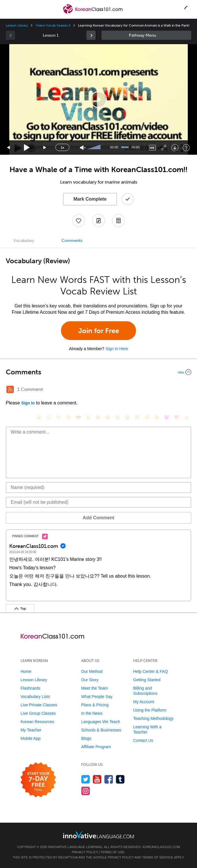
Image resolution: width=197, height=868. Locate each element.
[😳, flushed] (49, 417)
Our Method (92, 671)
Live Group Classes (38, 713)
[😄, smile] (39, 417)
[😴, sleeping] (147, 417)
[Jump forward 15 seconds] (45, 148)
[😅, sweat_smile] (108, 417)
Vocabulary (24, 241)
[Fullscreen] (164, 148)
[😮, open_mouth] (157, 417)
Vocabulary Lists (35, 697)
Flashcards (30, 688)
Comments (72, 241)
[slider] (95, 148)
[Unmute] (83, 148)
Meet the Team (94, 688)
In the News (92, 713)
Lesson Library (17, 25)
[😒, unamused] (68, 417)
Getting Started (147, 680)
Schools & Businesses (101, 730)
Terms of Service (158, 857)
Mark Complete (90, 199)
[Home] (93, 13)
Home (26, 671)
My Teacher (31, 730)
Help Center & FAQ (150, 671)
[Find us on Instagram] (86, 791)
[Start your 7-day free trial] (38, 780)
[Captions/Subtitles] (152, 148)
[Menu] (9, 9)
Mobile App (30, 738)
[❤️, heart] (176, 417)
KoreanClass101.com (161, 847)
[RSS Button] (10, 389)
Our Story (90, 680)
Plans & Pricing (95, 705)
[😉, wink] (118, 417)
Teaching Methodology (153, 718)
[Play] (27, 148)
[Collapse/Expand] (99, 372)
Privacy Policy (85, 852)
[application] (99, 99)
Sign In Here (117, 349)
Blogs (86, 738)
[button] (188, 9)
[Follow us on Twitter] (86, 779)
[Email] (99, 502)
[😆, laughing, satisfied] (98, 417)
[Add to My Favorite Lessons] (79, 221)
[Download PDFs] (118, 221)
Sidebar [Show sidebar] (146, 35)
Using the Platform (150, 710)
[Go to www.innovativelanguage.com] (99, 835)
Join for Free (99, 331)
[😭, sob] (127, 417)
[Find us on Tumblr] (120, 779)
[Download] (175, 148)
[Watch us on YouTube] (97, 779)
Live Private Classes (39, 705)
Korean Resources (37, 722)
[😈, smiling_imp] (167, 417)
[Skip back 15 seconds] (9, 148)
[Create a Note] (99, 221)
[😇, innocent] (137, 417)
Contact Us (143, 740)
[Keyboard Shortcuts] (186, 148)
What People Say (97, 697)
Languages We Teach (101, 722)
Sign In (28, 403)
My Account (144, 702)
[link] (91, 35)
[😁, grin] (59, 417)
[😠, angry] (88, 417)
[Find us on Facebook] (109, 779)
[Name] (99, 488)
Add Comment (98, 518)
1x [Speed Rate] (62, 148)
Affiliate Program (96, 747)
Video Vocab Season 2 (53, 25)
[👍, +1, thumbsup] (186, 417)
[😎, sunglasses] (78, 417)
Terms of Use (113, 852)
